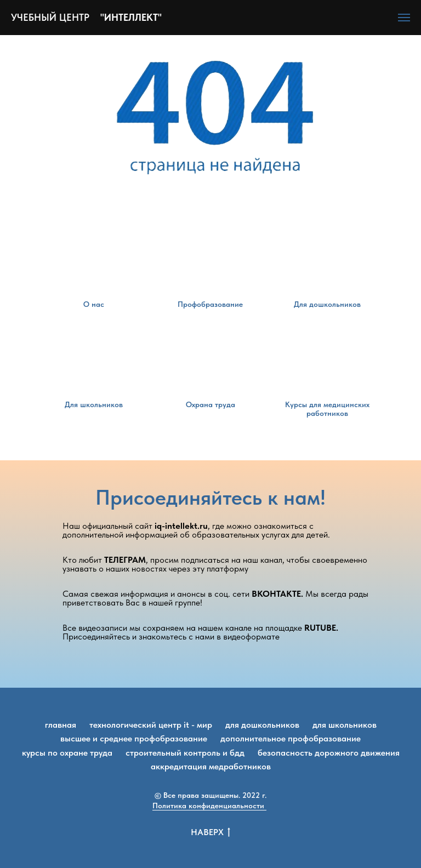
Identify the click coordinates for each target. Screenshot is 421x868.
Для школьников (345, 725)
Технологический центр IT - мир (151, 725)
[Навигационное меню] (404, 18)
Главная (61, 725)
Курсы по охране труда (67, 753)
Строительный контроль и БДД (185, 753)
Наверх (210, 833)
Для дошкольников (262, 725)
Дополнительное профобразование (291, 738)
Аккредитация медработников (211, 766)
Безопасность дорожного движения (329, 753)
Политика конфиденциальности (209, 806)
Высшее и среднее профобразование (134, 738)
